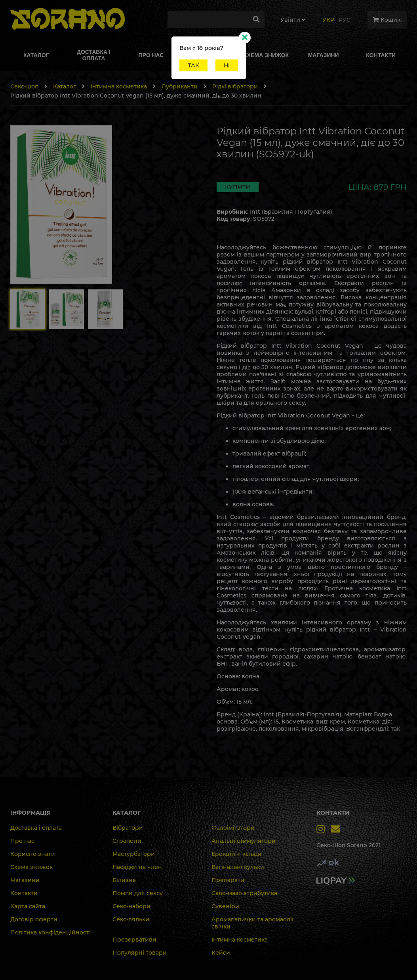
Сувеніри (225, 906)
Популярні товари (140, 953)
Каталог (65, 86)
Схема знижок (31, 867)
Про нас (22, 841)
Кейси (221, 953)
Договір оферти (34, 919)
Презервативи (134, 940)
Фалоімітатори (233, 828)
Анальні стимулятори (244, 841)
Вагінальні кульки (238, 867)
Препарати (228, 880)
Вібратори (128, 828)
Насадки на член (137, 867)
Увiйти (293, 20)
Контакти (24, 893)
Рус (345, 20)
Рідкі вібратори (235, 86)
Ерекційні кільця (236, 854)
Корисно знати (33, 854)
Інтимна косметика (119, 86)
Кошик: (387, 20)
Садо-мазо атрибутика (244, 893)
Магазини (25, 880)
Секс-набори (131, 906)
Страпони (127, 841)
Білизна (124, 880)
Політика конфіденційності (50, 932)
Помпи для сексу (138, 893)
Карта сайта (28, 906)
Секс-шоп (24, 86)
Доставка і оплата (36, 828)
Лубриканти (180, 86)
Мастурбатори (134, 854)
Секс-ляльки (131, 919)
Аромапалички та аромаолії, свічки (253, 923)
